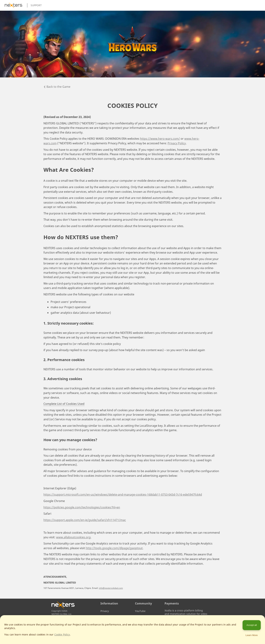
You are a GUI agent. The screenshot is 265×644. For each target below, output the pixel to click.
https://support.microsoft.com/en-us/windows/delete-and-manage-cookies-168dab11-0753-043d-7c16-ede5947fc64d (123, 495)
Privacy (105, 611)
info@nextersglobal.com (111, 588)
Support (36, 5)
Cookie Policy (62, 634)
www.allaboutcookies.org (73, 537)
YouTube (140, 611)
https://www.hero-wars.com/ (160, 139)
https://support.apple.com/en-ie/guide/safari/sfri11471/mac (85, 520)
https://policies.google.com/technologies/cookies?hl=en (82, 507)
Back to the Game (57, 87)
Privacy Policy (177, 143)
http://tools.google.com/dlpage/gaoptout (114, 548)
